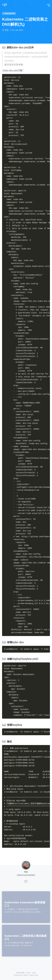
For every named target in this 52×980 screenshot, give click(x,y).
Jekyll (25, 975)
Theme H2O (33, 975)
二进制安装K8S (9, 13)
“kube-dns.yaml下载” (13, 70)
